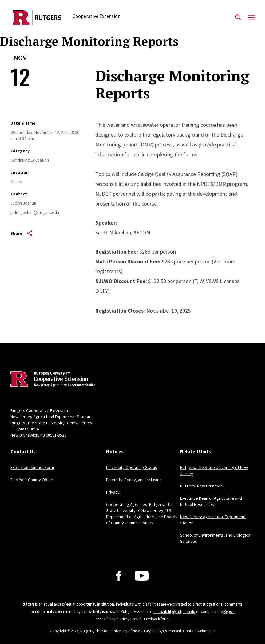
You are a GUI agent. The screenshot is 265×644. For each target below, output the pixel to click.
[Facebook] (119, 576)
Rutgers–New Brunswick (202, 486)
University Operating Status (132, 467)
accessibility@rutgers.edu (174, 612)
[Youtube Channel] (142, 576)
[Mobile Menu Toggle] (251, 18)
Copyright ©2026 (64, 631)
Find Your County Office (32, 480)
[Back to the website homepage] (37, 18)
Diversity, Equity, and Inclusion (134, 480)
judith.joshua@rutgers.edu (35, 212)
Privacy (113, 492)
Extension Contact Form (32, 467)
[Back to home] (51, 380)
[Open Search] (238, 18)
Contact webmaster (199, 631)
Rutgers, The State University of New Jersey (115, 631)
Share (21, 233)
